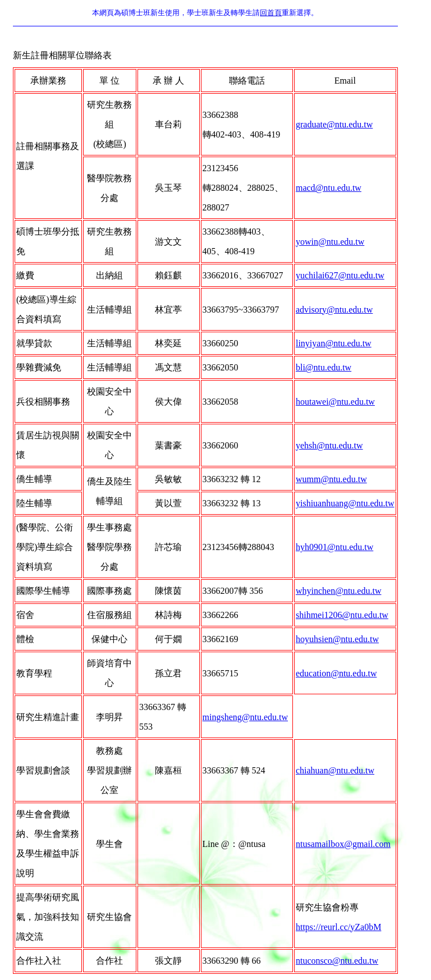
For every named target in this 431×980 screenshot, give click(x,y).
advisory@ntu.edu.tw (334, 310)
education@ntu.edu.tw (336, 673)
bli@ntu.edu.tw (324, 367)
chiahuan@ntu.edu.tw (335, 770)
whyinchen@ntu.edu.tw (338, 591)
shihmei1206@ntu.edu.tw (342, 615)
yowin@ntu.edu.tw (330, 242)
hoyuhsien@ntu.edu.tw (337, 639)
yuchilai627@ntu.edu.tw (340, 275)
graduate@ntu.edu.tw (334, 124)
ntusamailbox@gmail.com (343, 844)
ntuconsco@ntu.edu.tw (337, 961)
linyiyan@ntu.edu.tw (334, 343)
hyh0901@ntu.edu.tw (334, 547)
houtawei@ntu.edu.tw (335, 402)
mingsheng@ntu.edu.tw (246, 717)
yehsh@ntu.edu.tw (329, 445)
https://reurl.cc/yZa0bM (338, 927)
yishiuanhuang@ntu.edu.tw (345, 503)
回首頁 (271, 13)
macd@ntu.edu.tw (329, 188)
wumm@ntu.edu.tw (331, 479)
